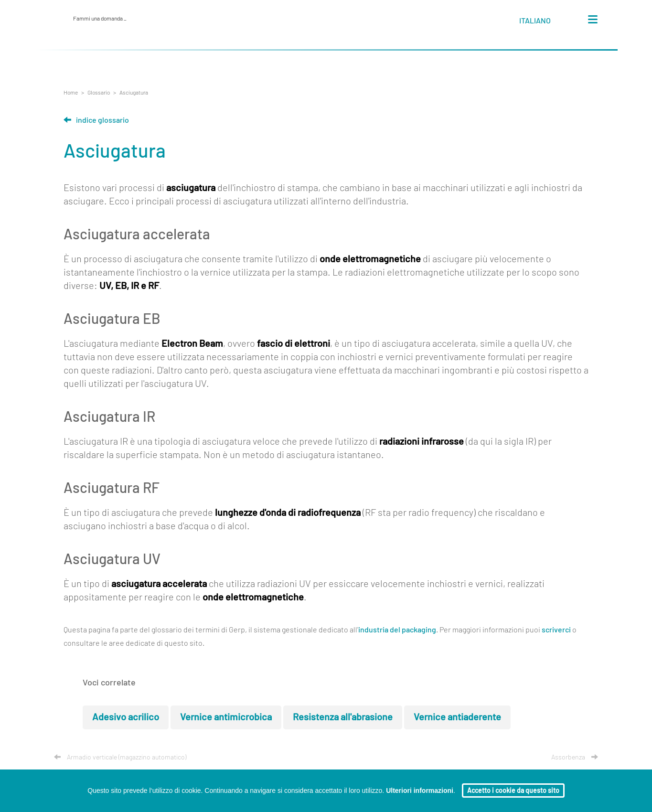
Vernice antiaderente (457, 717)
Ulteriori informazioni (420, 791)
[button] (544, 22)
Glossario (99, 93)
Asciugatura (134, 93)
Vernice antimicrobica (226, 717)
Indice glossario (96, 120)
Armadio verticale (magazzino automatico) (120, 758)
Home (71, 93)
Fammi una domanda (100, 19)
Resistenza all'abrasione (343, 717)
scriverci (556, 630)
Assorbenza (575, 758)
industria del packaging (397, 630)
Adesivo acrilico (126, 717)
